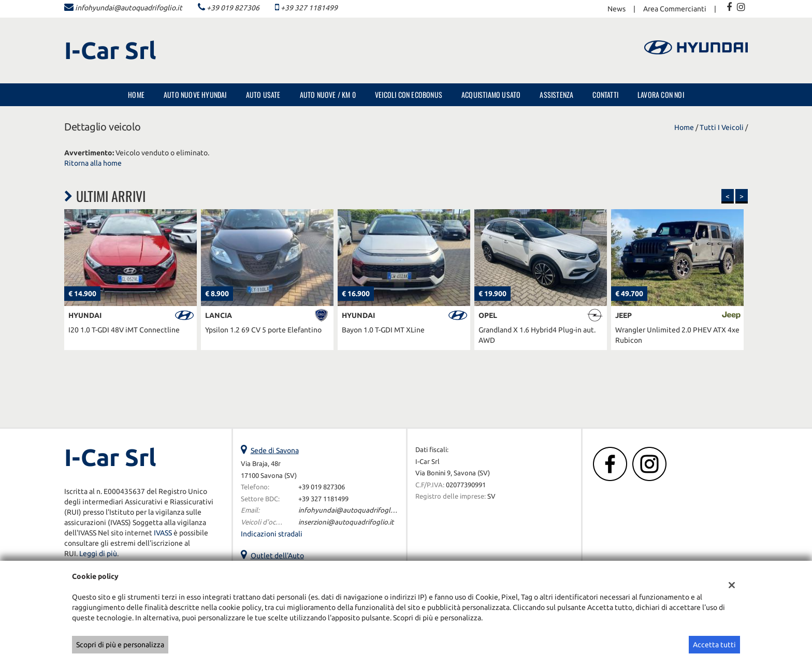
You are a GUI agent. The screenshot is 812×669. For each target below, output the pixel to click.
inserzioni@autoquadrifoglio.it (346, 522)
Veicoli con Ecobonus (409, 94)
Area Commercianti (675, 9)
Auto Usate (263, 94)
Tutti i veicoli (722, 127)
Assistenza (556, 94)
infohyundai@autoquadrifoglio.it (129, 8)
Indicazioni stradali (272, 534)
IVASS (163, 533)
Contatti (605, 94)
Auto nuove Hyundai (195, 94)
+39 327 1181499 (309, 8)
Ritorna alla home (93, 163)
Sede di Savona (275, 450)
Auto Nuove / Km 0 (328, 94)
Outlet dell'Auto (277, 556)
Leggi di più (98, 554)
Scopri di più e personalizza (120, 645)
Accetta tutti (714, 645)
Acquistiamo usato (491, 94)
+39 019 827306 (233, 8)
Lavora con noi (661, 94)
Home (136, 94)
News (617, 9)
